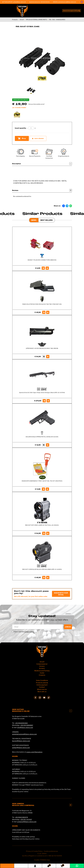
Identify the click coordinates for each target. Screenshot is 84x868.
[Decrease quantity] (27, 128)
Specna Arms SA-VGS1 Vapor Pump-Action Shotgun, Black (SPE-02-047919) (42, 393)
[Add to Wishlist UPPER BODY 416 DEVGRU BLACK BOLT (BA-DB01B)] (48, 357)
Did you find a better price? (37, 104)
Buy (22, 138)
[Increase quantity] (35, 128)
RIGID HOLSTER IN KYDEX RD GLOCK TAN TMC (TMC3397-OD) (42, 304)
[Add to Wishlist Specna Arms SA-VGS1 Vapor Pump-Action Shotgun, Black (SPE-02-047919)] (48, 401)
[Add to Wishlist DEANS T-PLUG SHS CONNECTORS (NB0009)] (47, 268)
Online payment (42, 685)
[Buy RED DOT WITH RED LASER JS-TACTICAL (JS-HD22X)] (44, 533)
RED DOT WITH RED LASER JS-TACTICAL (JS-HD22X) (42, 525)
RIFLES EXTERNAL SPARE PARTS (37, 20)
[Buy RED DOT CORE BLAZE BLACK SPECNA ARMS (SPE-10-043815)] (44, 578)
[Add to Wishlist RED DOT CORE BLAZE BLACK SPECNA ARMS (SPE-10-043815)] (48, 578)
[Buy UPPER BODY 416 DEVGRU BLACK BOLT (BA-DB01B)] (44, 357)
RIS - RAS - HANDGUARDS (57, 20)
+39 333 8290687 (27, 725)
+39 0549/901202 (21, 723)
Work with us (42, 692)
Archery (42, 668)
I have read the (24, 632)
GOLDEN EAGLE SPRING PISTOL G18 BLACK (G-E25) (42, 437)
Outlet (42, 673)
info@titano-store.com (25, 727)
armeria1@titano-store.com (27, 822)
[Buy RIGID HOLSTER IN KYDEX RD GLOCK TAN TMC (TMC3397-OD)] (44, 312)
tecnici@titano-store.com (21, 741)
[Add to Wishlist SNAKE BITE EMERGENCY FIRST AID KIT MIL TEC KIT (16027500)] (47, 489)
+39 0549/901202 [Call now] (47, 2)
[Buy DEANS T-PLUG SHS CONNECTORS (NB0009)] (43, 268)
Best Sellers (47, 220)
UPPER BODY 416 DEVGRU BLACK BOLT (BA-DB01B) (42, 348)
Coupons (42, 675)
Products (15, 20)
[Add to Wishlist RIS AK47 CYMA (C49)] (38, 138)
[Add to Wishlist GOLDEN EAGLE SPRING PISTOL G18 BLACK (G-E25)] (48, 445)
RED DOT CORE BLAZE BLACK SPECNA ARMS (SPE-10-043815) (42, 569)
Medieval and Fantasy (42, 671)
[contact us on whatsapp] (77, 866)
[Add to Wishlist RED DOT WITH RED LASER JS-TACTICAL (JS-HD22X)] (48, 533)
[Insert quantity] (31, 128)
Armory (42, 666)
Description (42, 164)
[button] (82, 2)
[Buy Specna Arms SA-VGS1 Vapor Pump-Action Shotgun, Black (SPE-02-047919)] (44, 401)
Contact (42, 687)
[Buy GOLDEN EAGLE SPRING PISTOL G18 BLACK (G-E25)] (44, 445)
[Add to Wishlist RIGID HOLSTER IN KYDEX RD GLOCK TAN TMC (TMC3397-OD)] (48, 312)
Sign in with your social (61, 594)
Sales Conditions (42, 680)
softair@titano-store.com (21, 2)
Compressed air (42, 664)
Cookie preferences (51, 851)
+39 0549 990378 (21, 817)
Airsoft (22, 20)
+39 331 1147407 (26, 819)
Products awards (42, 683)
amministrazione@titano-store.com (69, 2)
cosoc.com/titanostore (34, 752)
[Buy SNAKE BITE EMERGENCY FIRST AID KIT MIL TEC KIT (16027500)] (43, 489)
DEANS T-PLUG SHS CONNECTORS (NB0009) (42, 260)
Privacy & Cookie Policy (34, 851)
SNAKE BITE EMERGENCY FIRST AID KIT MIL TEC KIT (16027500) (42, 481)
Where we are (42, 689)
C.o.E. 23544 (42, 853)
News (34, 220)
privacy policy (29, 632)
